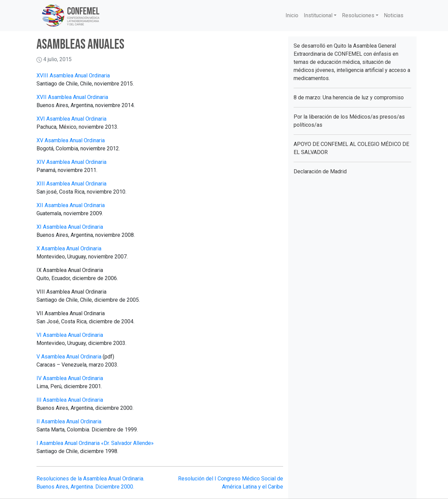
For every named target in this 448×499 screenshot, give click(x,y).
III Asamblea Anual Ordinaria (70, 400)
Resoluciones (358, 15)
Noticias (394, 15)
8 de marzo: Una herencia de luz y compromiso (349, 97)
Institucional (318, 15)
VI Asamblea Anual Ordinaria (70, 335)
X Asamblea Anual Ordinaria (69, 248)
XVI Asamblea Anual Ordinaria (71, 119)
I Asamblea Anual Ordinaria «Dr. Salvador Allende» (95, 443)
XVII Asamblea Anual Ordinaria (72, 97)
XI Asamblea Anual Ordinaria (70, 227)
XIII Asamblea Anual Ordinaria (71, 184)
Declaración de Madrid (320, 171)
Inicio (292, 15)
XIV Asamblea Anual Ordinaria (71, 162)
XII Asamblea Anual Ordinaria (71, 205)
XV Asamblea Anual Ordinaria (71, 140)
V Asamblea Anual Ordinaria (69, 357)
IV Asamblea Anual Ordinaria (70, 378)
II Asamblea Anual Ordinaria (69, 421)
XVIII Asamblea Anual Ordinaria (73, 76)
